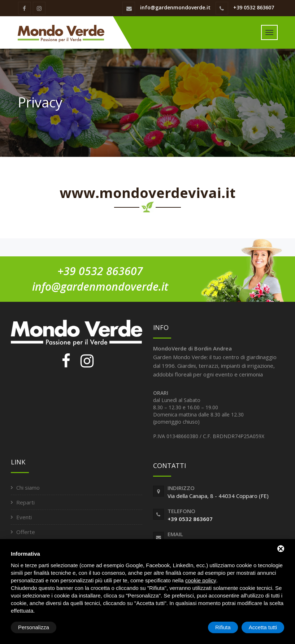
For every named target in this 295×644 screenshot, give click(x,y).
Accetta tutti (263, 627)
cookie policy (201, 580)
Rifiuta (223, 627)
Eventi (24, 517)
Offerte (26, 532)
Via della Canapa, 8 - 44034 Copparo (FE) (218, 496)
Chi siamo (28, 488)
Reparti (25, 502)
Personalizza (34, 627)
